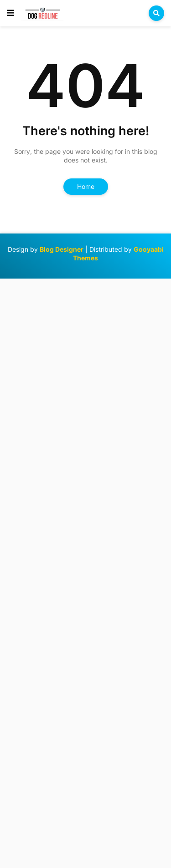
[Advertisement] (85, 572)
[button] (10, 13)
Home (86, 186)
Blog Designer (62, 249)
